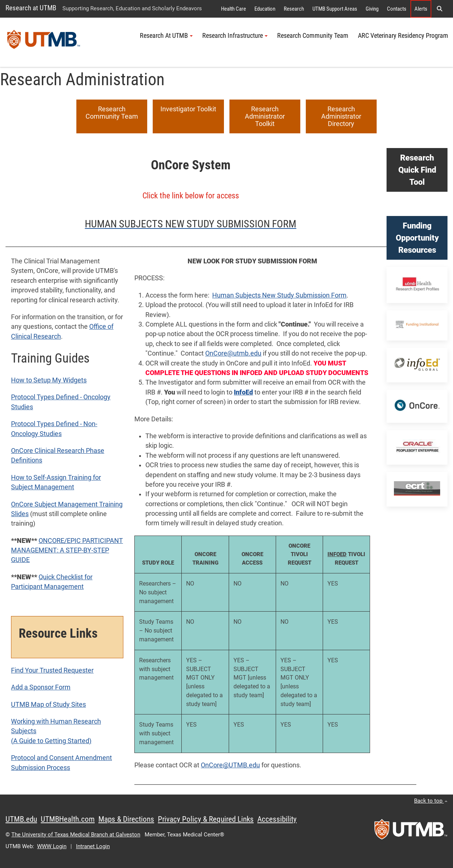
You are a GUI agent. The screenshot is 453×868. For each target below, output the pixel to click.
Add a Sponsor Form (41, 687)
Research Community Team (313, 36)
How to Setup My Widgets (49, 380)
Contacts (397, 9)
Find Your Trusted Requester (52, 670)
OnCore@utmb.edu (233, 353)
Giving (372, 9)
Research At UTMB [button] (166, 36)
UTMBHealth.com (68, 819)
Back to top (431, 801)
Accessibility (277, 819)
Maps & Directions (126, 819)
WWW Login (52, 846)
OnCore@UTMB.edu (230, 765)
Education (265, 9)
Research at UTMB (31, 8)
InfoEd (243, 392)
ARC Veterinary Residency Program (403, 36)
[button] (439, 9)
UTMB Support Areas (335, 9)
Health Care (233, 9)
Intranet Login (93, 846)
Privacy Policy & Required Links (206, 819)
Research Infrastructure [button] (235, 36)
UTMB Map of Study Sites (48, 705)
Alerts (421, 9)
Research (294, 9)
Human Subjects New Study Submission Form (279, 295)
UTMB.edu (21, 819)
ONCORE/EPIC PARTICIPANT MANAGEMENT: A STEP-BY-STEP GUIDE (67, 550)
